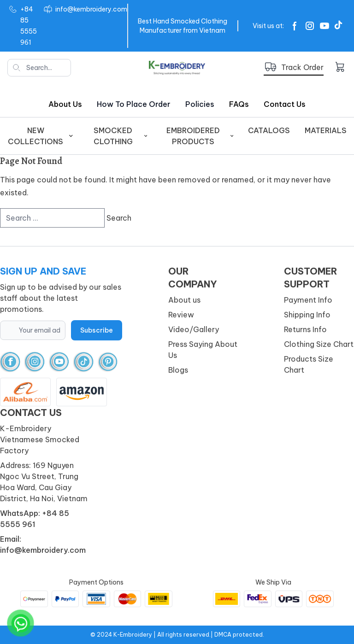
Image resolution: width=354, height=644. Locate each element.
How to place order (134, 104)
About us (65, 104)
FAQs (239, 104)
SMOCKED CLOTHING (120, 136)
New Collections (40, 136)
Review (181, 315)
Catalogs (269, 130)
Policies (200, 104)
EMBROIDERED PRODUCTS (200, 136)
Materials (326, 130)
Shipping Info (307, 315)
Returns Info (305, 329)
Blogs (178, 370)
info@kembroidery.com (91, 9)
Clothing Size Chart (319, 344)
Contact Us (285, 104)
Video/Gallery (194, 329)
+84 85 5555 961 (29, 26)
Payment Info (308, 300)
